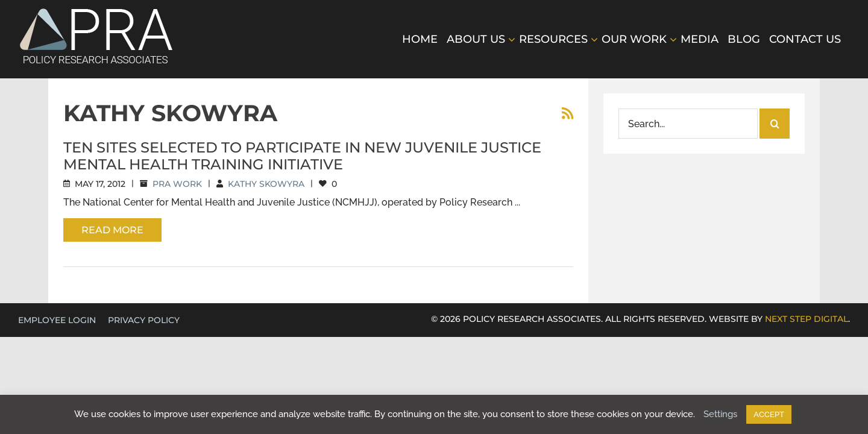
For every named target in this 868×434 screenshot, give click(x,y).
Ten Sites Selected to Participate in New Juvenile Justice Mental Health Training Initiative (302, 156)
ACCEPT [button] (769, 414)
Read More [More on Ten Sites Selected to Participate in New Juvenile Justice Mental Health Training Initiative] (112, 230)
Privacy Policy (144, 320)
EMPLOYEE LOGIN (57, 320)
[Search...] (688, 124)
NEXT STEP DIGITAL (807, 319)
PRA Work (177, 184)
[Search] (775, 124)
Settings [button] (720, 414)
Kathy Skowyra (266, 184)
